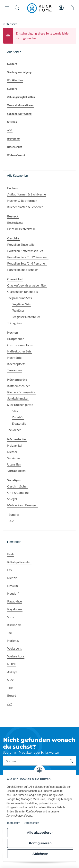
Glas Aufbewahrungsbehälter (27, 285)
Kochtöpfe (14, 357)
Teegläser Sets (21, 304)
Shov (11, 617)
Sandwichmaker (18, 398)
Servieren (14, 458)
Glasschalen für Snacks (22, 292)
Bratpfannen (16, 339)
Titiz (10, 688)
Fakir (11, 554)
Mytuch (13, 586)
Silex (15, 411)
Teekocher (14, 430)
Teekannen (14, 370)
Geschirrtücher (17, 486)
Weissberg (14, 648)
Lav (10, 570)
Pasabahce (14, 601)
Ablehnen (40, 854)
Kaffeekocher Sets (19, 351)
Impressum (13, 823)
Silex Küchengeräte (20, 405)
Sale (11, 521)
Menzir (12, 578)
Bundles (14, 514)
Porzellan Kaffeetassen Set (25, 251)
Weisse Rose (16, 656)
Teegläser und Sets (20, 298)
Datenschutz (31, 823)
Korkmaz (13, 640)
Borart (12, 695)
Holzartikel (15, 445)
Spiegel (12, 499)
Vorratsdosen (16, 471)
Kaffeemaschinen (19, 386)
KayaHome (15, 609)
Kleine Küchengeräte (21, 392)
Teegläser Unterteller (26, 317)
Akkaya (12, 672)
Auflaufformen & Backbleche (26, 194)
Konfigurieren (40, 843)
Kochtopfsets (16, 364)
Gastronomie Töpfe (20, 345)
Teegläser (18, 310)
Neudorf (13, 593)
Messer (12, 452)
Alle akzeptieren (40, 833)
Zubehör (18, 417)
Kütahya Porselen (19, 562)
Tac (9, 633)
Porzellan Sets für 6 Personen (27, 263)
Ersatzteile (19, 423)
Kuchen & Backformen (22, 200)
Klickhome (14, 625)
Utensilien (14, 464)
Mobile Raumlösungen (22, 505)
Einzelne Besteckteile (21, 229)
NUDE (12, 664)
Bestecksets (15, 222)
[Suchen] (35, 761)
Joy (10, 703)
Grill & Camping (18, 492)
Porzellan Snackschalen (23, 270)
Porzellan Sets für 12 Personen (28, 257)
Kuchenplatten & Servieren (25, 207)
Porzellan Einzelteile (21, 244)
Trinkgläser (15, 323)
